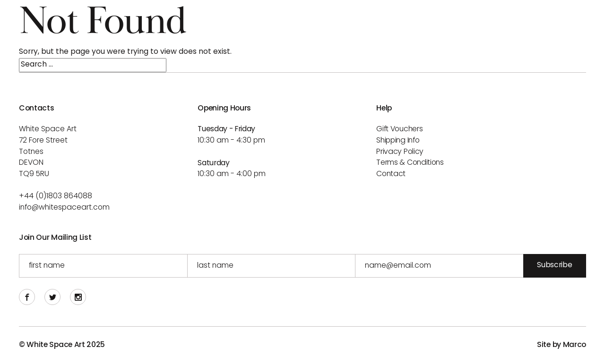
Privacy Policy (400, 152)
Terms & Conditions (410, 163)
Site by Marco (562, 345)
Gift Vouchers (399, 129)
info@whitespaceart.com (64, 208)
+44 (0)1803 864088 (56, 196)
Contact (391, 174)
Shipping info (398, 141)
